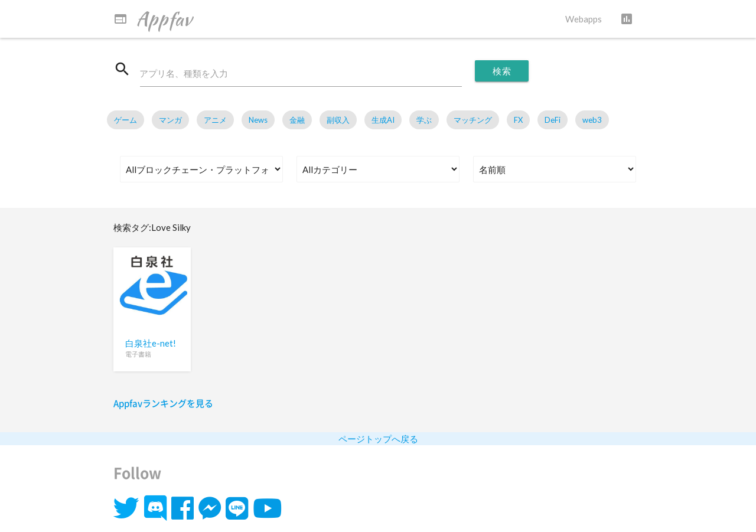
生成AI (383, 120)
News (258, 120)
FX (518, 120)
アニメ (215, 120)
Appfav (153, 19)
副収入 (338, 120)
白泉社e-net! (151, 343)
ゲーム (126, 120)
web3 (592, 120)
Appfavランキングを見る (163, 403)
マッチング (473, 120)
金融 (297, 120)
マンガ (170, 120)
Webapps (584, 19)
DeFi (553, 120)
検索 (502, 71)
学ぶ (424, 120)
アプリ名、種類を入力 (184, 74)
